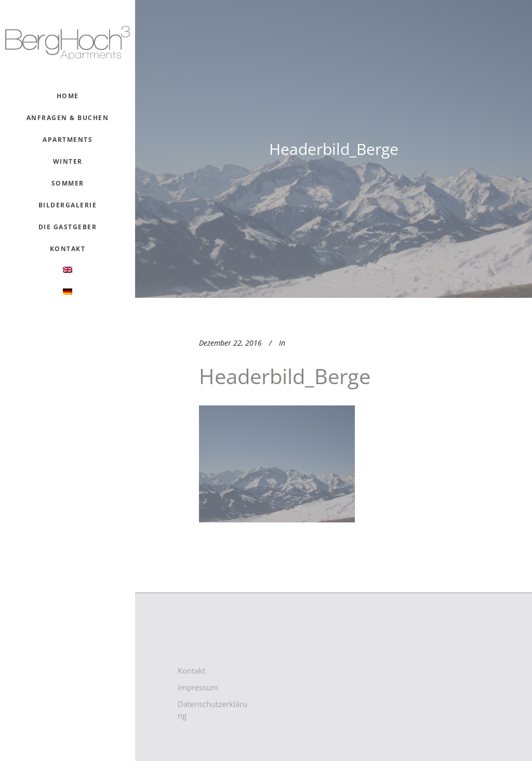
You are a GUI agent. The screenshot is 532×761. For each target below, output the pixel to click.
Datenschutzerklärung (212, 710)
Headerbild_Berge (285, 376)
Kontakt (191, 671)
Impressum (198, 687)
